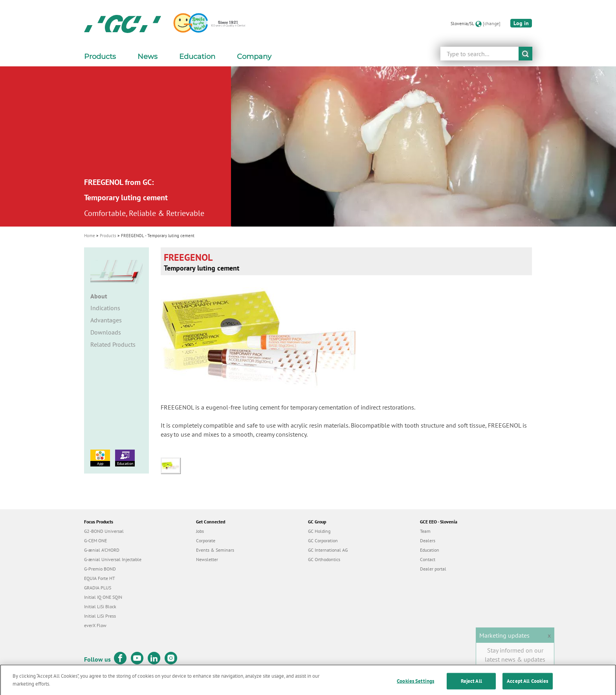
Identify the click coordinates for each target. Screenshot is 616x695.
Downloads (106, 332)
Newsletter (207, 559)
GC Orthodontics (324, 559)
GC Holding (319, 531)
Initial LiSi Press (100, 616)
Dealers (428, 540)
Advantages (106, 320)
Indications (105, 308)
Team (425, 531)
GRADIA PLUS (98, 588)
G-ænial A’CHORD (102, 550)
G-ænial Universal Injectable (113, 559)
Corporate (206, 540)
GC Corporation (323, 540)
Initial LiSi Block (100, 606)
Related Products (113, 344)
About (99, 296)
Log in (521, 23)
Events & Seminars (215, 550)
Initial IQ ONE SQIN (103, 597)
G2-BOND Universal (104, 531)
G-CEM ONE (95, 540)
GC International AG (328, 550)
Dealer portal (433, 569)
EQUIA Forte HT (100, 578)
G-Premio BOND (100, 569)
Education (125, 458)
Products (108, 236)
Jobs (200, 531)
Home (90, 236)
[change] (492, 23)
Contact (428, 559)
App (100, 458)
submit (525, 54)
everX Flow (95, 625)
